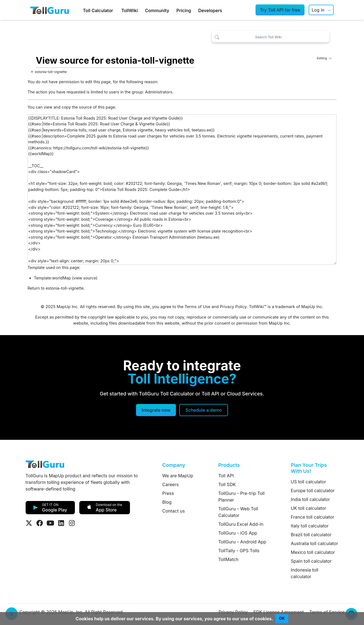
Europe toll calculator (313, 491)
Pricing (184, 10)
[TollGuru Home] (50, 10)
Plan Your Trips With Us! (309, 468)
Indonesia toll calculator (305, 573)
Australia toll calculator (314, 543)
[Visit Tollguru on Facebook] (40, 523)
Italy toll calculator (310, 526)
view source (85, 278)
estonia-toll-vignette (51, 72)
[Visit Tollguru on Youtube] (50, 523)
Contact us (173, 511)
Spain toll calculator (311, 561)
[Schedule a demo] (203, 410)
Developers (210, 10)
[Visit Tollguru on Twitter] (29, 523)
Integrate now (156, 410)
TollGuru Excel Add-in (241, 524)
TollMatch (229, 559)
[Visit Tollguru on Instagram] (72, 523)
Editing (324, 58)
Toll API (226, 476)
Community (157, 10)
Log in (318, 10)
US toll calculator (308, 482)
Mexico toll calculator (313, 552)
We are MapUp (178, 476)
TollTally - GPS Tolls (239, 551)
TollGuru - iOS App (238, 533)
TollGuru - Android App (242, 542)
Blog (167, 502)
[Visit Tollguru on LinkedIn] (61, 523)
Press (168, 493)
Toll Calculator (98, 10)
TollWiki (129, 10)
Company (174, 465)
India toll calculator (310, 499)
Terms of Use (197, 307)
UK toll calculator (308, 508)
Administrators (159, 92)
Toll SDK (227, 484)
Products (229, 465)
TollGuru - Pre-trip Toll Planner (241, 497)
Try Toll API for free (280, 10)
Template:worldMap (52, 278)
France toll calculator (313, 517)
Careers (170, 484)
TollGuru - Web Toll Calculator (238, 512)
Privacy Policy (233, 307)
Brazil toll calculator (311, 535)
